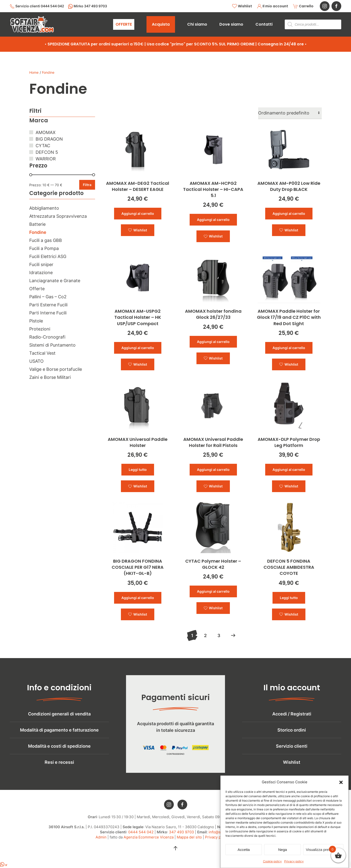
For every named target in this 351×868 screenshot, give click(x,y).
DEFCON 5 (47, 152)
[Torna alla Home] (32, 24)
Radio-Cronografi (47, 337)
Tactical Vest (42, 353)
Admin (101, 844)
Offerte (37, 289)
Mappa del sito (189, 844)
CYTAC (43, 146)
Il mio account (273, 6)
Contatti (264, 24)
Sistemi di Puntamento (52, 345)
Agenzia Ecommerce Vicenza (149, 844)
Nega (283, 850)
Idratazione (41, 273)
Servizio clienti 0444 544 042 (37, 6)
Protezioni (40, 329)
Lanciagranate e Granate (55, 281)
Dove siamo (231, 24)
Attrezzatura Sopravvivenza (58, 216)
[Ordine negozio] (290, 113)
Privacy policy (294, 861)
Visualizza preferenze (323, 850)
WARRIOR (46, 159)
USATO (36, 361)
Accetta (244, 850)
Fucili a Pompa (44, 248)
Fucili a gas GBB (46, 240)
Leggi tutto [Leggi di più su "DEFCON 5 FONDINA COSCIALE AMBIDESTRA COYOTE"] (289, 598)
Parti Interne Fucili (48, 313)
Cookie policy (272, 861)
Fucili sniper (41, 264)
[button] (341, 782)
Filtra (87, 185)
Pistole (36, 321)
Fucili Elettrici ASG (48, 256)
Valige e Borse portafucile (56, 369)
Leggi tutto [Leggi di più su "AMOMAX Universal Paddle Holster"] (138, 470)
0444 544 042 (141, 839)
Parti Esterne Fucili (48, 305)
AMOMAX (46, 132)
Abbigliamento (44, 208)
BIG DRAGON (49, 139)
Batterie (37, 224)
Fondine (38, 232)
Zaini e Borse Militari (50, 377)
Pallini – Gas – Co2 (48, 297)
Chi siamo (197, 24)
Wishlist (242, 6)
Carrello (303, 6)
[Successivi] (233, 635)
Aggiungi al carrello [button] (138, 213)
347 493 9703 (181, 839)
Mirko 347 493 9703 (88, 6)
